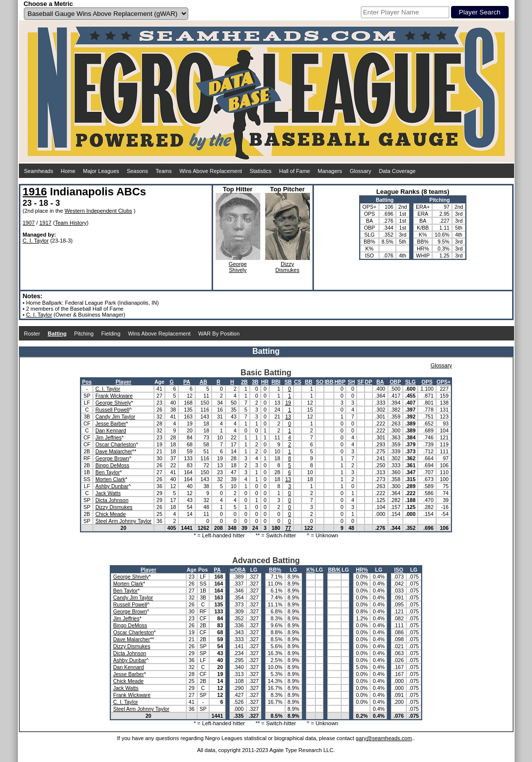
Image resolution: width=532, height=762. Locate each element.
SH (351, 382)
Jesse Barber (111, 423)
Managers (330, 171)
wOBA (238, 570)
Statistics (260, 171)
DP (369, 382)
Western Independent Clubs (98, 211)
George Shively (113, 403)
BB (309, 382)
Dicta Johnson (112, 500)
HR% (362, 570)
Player (124, 382)
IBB (329, 382)
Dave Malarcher (114, 451)
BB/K (334, 570)
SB (288, 382)
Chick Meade (111, 514)
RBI (276, 382)
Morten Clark (110, 479)
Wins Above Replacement (211, 171)
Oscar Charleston (116, 444)
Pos (87, 382)
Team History (71, 223)
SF (360, 382)
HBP (340, 382)
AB (203, 382)
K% (311, 570)
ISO (398, 570)
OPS (427, 382)
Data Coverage (397, 171)
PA (187, 382)
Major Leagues (101, 171)
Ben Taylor (108, 472)
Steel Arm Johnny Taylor (123, 521)
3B (255, 382)
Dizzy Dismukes (114, 507)
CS (298, 382)
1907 (29, 223)
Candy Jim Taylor (115, 417)
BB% (275, 570)
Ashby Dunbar (112, 486)
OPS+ (444, 382)
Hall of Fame (295, 171)
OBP (395, 382)
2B (244, 382)
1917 (45, 223)
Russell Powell (112, 410)
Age (159, 382)
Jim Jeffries (109, 437)
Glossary (360, 171)
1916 (35, 192)
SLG (410, 382)
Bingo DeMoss (112, 465)
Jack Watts (108, 493)
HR (265, 382)
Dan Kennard (111, 430)
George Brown (112, 458)
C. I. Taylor (36, 241)
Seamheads (38, 171)
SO (320, 382)
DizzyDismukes (287, 267)
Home (68, 171)
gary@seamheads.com (384, 738)
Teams (163, 171)
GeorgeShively (238, 267)
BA (380, 382)
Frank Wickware (114, 396)
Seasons (137, 171)
